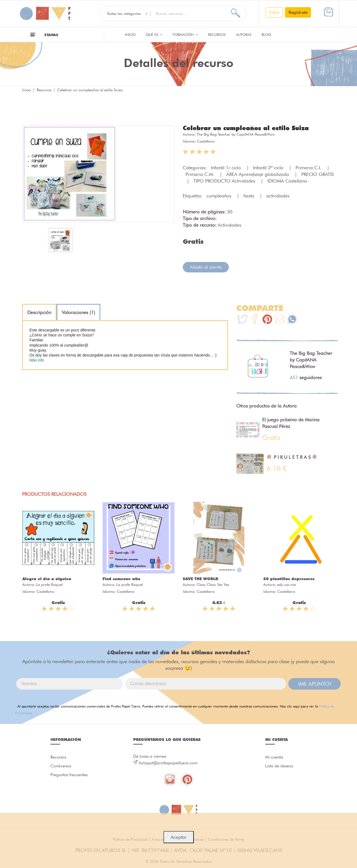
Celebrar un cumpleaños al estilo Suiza (246, 128)
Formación (185, 34)
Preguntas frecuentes (69, 775)
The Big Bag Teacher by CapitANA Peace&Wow (236, 134)
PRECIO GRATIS (318, 174)
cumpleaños (220, 196)
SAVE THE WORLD (201, 579)
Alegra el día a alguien (47, 579)
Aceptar (179, 837)
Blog (266, 34)
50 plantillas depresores (289, 579)
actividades (278, 196)
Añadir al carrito (206, 267)
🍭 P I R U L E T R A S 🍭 (292, 457)
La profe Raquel (49, 585)
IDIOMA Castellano (287, 181)
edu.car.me (286, 585)
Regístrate (298, 12)
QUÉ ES (154, 34)
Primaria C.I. (309, 168)
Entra (274, 12)
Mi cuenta (274, 757)
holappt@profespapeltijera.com (168, 763)
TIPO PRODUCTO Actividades (225, 181)
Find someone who (121, 579)
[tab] (39, 312)
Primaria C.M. (201, 174)
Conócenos (61, 766)
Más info (37, 360)
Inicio (130, 34)
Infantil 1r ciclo (227, 168)
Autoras (244, 34)
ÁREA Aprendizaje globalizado (258, 174)
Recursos (217, 34)
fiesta (249, 196)
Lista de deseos (279, 766)
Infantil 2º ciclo (269, 168)
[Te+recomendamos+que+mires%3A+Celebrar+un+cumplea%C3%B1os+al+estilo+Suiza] (255, 320)
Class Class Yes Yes (213, 585)
